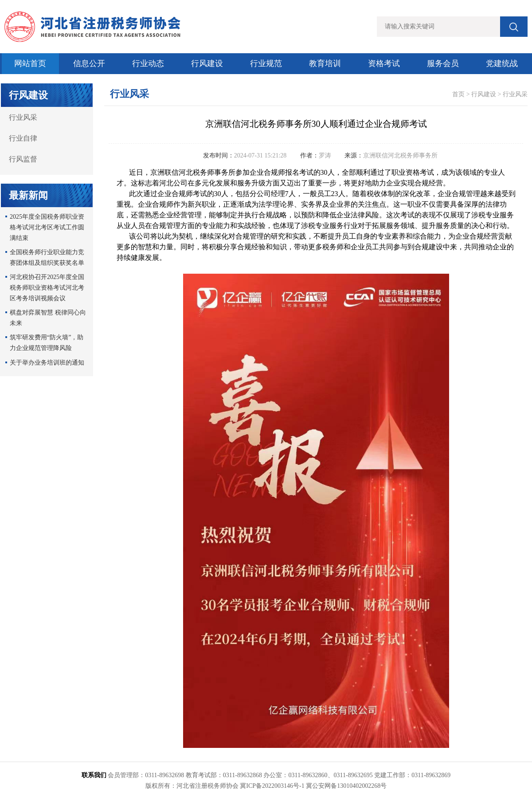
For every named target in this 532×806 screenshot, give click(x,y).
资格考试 (384, 63)
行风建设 (207, 63)
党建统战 (502, 63)
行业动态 (148, 63)
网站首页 (30, 63)
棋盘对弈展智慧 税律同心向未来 (48, 318)
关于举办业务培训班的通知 (47, 363)
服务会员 (443, 63)
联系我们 (94, 775)
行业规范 (266, 63)
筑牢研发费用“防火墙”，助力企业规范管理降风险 (47, 343)
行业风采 (23, 117)
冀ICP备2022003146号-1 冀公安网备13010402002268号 (313, 786)
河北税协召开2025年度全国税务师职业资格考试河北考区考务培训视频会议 (47, 288)
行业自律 (23, 138)
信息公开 (89, 63)
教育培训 (325, 63)
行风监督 (23, 159)
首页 (458, 94)
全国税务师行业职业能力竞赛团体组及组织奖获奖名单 (47, 258)
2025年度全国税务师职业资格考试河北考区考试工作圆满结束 (47, 227)
